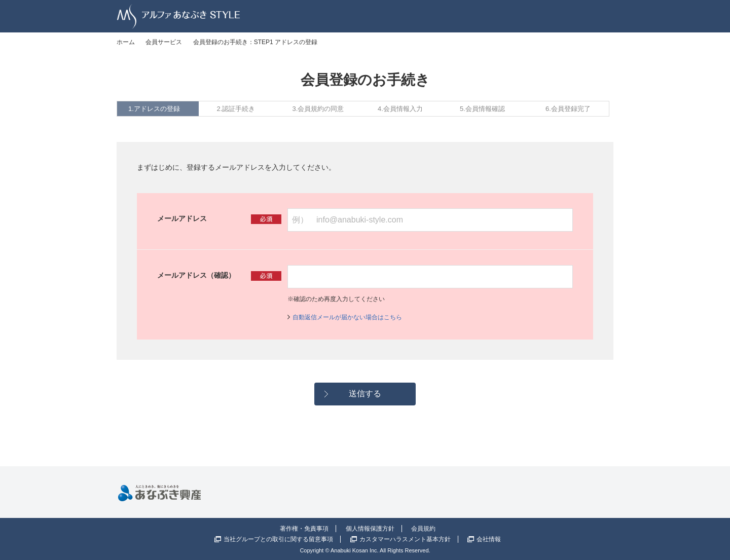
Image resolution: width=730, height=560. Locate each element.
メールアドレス (182, 218)
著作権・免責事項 (304, 529)
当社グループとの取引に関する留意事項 (278, 539)
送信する (365, 394)
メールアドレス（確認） (196, 275)
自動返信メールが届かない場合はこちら (347, 317)
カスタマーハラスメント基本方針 (405, 539)
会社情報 (489, 539)
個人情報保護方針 (370, 529)
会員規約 (423, 529)
